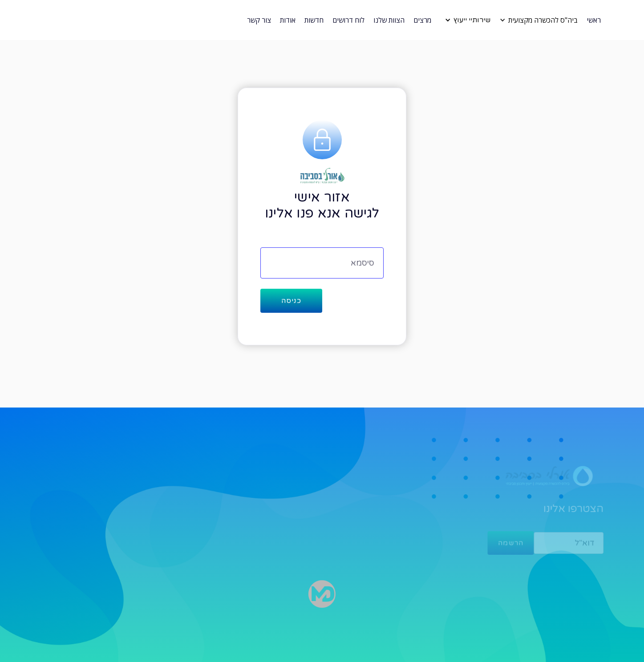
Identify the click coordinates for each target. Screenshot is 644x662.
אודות (288, 20)
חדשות (314, 20)
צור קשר (259, 20)
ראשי (594, 20)
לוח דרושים (348, 20)
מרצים (422, 20)
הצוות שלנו (389, 20)
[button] (541, 20)
